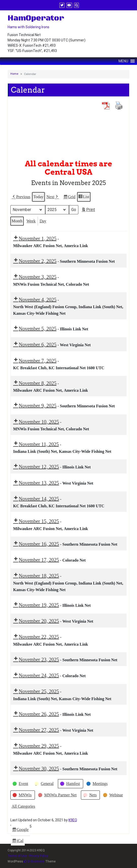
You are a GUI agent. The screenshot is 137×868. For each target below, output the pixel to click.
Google (20, 830)
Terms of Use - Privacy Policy (28, 856)
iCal (18, 841)
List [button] (84, 198)
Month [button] (17, 221)
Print (88, 210)
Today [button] (38, 197)
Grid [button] (69, 198)
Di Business (34, 861)
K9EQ (73, 820)
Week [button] (31, 221)
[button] (21, 197)
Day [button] (43, 221)
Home (14, 74)
